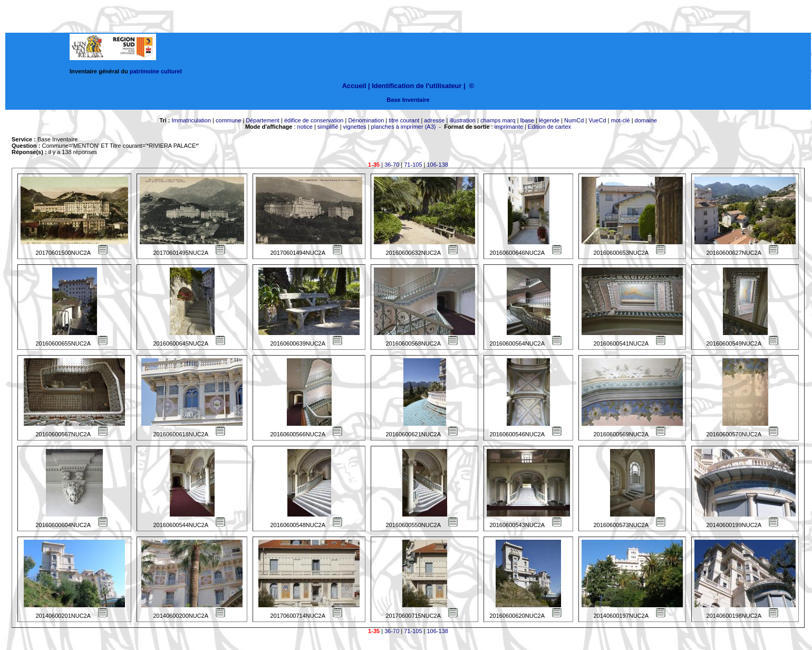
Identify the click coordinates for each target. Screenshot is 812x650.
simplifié (328, 127)
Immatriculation (191, 120)
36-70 (392, 165)
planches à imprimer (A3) (404, 127)
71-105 (413, 165)
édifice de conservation (314, 120)
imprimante (509, 127)
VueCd (597, 120)
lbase (527, 120)
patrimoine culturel (156, 71)
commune (228, 120)
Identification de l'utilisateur (417, 86)
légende (549, 120)
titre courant (404, 120)
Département (263, 120)
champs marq (498, 120)
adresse (434, 120)
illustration (462, 120)
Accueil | (356, 86)
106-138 (438, 165)
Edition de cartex (549, 127)
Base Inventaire (408, 100)
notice (305, 127)
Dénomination (366, 120)
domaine (646, 120)
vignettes (355, 127)
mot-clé (621, 120)
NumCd (574, 120)
